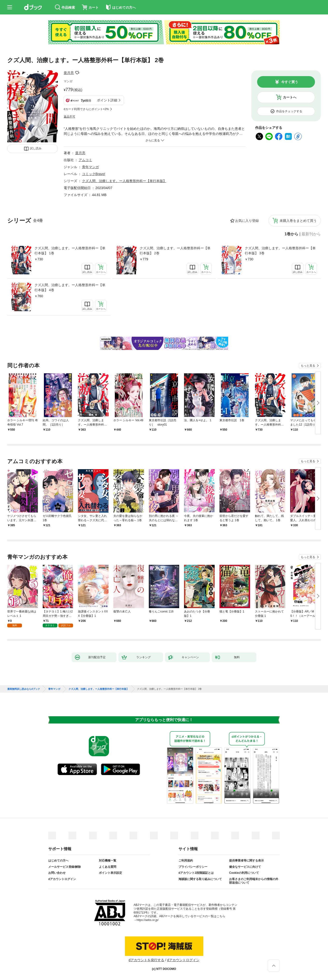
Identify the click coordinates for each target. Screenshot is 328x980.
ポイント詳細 (107, 100)
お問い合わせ (57, 873)
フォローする (77, 73)
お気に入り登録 (247, 221)
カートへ (290, 97)
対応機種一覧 (108, 861)
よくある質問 (108, 867)
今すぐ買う (290, 82)
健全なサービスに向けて (245, 867)
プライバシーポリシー (193, 867)
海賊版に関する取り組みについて (200, 879)
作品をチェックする (289, 111)
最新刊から (311, 234)
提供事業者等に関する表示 (246, 861)
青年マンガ (90, 167)
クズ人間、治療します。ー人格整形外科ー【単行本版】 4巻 (70, 287)
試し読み (36, 148)
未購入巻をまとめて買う (298, 221)
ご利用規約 (186, 861)
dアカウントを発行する (146, 960)
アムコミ (85, 160)
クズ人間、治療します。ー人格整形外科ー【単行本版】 (124, 181)
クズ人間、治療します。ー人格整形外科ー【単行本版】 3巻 (280, 251)
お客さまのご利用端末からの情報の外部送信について (254, 881)
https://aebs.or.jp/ (147, 920)
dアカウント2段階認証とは (196, 873)
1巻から (291, 234)
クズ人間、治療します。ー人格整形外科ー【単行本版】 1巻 (70, 251)
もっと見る (308, 366)
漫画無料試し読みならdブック (24, 689)
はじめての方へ (58, 861)
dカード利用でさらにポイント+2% (86, 109)
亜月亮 (69, 73)
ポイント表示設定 (110, 873)
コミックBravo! (94, 174)
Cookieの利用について (244, 873)
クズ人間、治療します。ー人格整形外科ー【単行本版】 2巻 (175, 251)
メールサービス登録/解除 (65, 867)
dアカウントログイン (62, 879)
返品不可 (69, 117)
